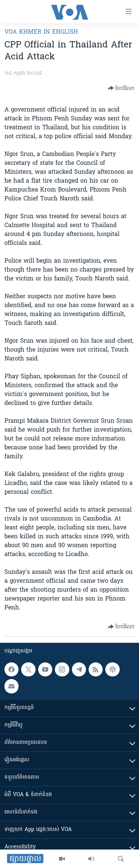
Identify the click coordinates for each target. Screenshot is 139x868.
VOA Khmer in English (41, 32)
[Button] (121, 88)
